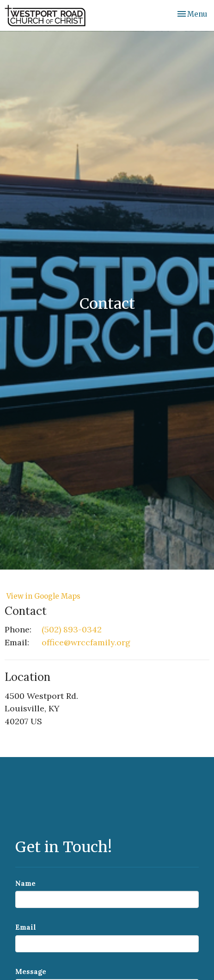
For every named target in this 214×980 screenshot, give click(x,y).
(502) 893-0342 (72, 629)
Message (31, 971)
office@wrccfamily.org (86, 642)
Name (25, 883)
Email (26, 927)
